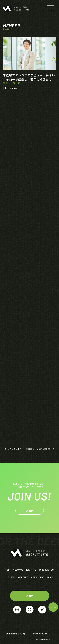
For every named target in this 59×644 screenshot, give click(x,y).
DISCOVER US (47, 570)
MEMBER (10, 577)
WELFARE (23, 577)
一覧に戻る (29, 449)
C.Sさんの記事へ (45, 449)
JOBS (34, 577)
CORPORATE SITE (14, 634)
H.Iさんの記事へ (13, 449)
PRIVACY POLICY (40, 634)
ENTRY (53, 607)
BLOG (50, 577)
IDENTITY (31, 570)
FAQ (42, 577)
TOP (7, 570)
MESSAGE (18, 570)
